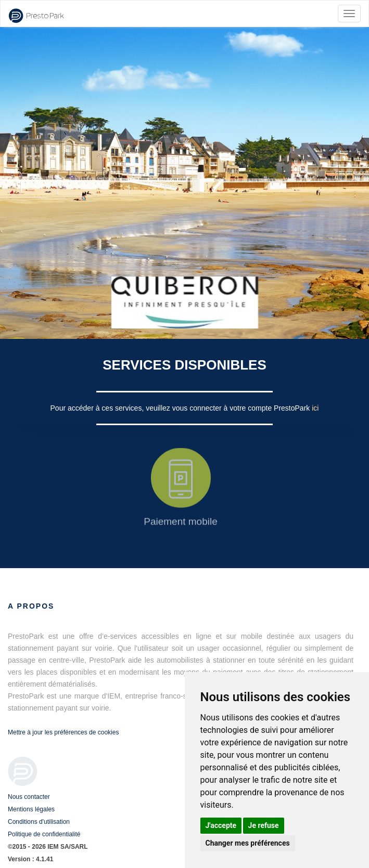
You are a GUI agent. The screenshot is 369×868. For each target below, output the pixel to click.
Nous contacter (29, 797)
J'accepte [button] (221, 825)
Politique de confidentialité (44, 834)
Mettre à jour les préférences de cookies (63, 732)
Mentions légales (31, 809)
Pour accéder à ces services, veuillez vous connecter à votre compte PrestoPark (181, 408)
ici (315, 408)
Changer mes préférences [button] (248, 843)
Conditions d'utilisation (39, 822)
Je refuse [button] (264, 825)
